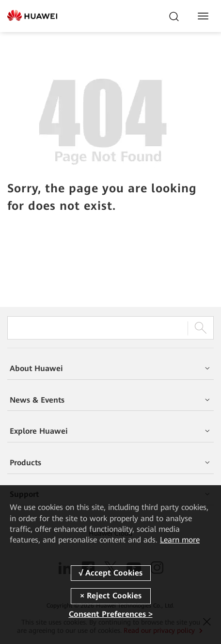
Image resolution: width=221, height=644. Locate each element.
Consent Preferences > (111, 614)
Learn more (180, 540)
